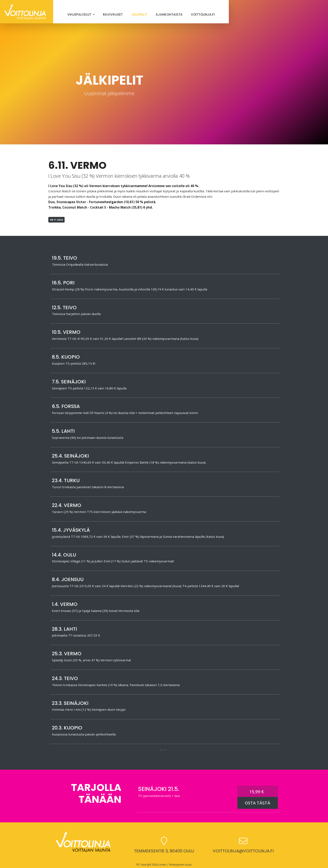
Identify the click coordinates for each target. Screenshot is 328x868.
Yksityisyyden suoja (180, 865)
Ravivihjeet (113, 14)
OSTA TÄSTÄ (258, 803)
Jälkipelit (139, 14)
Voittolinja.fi (203, 14)
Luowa (162, 865)
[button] (163, 750)
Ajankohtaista (169, 14)
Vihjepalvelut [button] (80, 14)
